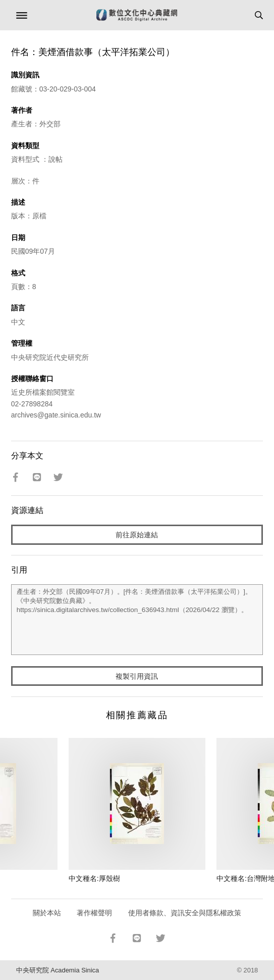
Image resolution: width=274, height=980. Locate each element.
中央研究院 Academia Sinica (58, 970)
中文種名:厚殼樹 (94, 878)
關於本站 (47, 913)
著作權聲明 (94, 913)
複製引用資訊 (137, 676)
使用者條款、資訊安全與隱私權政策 (185, 913)
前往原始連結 (137, 535)
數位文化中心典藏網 (137, 15)
